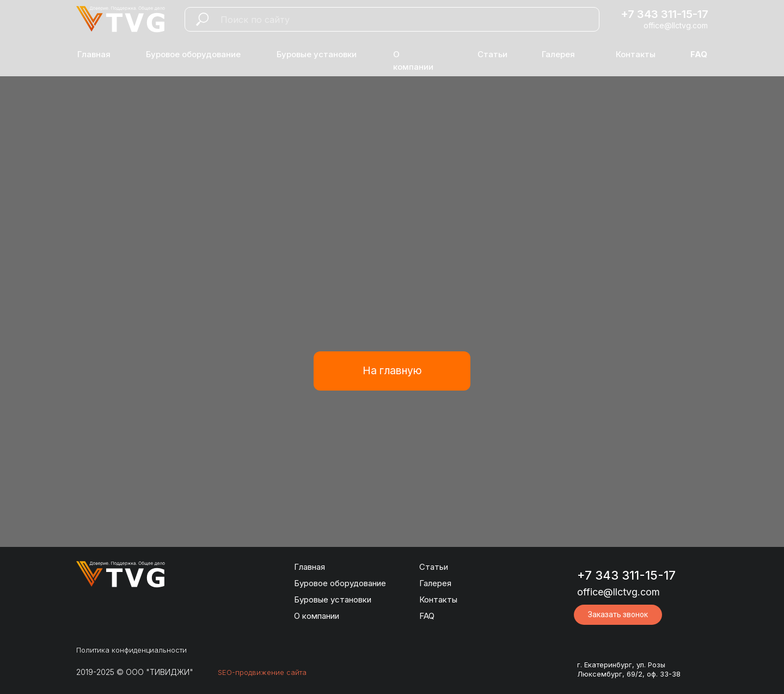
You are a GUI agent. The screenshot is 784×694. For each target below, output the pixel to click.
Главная (94, 54)
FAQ (427, 616)
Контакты (636, 54)
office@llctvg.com (676, 25)
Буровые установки (317, 54)
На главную (392, 370)
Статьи (492, 54)
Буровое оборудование (193, 54)
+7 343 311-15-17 (664, 14)
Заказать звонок (618, 614)
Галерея (558, 54)
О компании (317, 616)
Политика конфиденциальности (131, 650)
